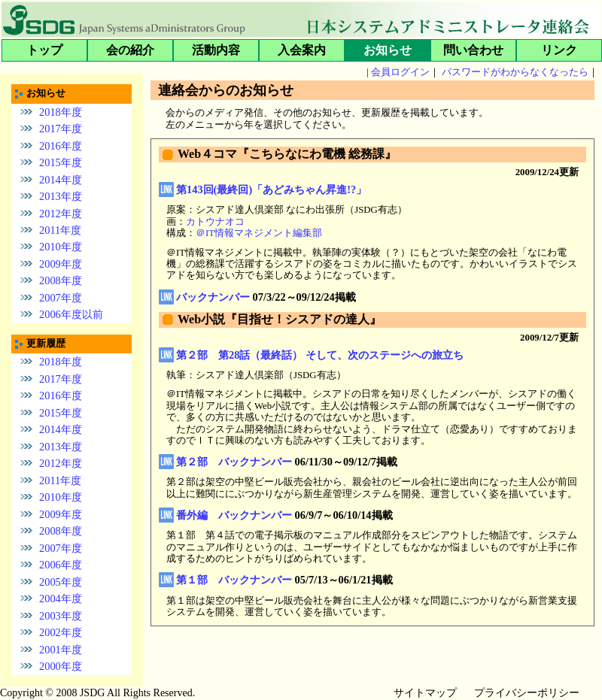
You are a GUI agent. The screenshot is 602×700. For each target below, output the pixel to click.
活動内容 (216, 50)
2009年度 (61, 264)
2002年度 (61, 632)
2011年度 (60, 230)
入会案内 (302, 50)
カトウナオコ (215, 222)
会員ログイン (400, 72)
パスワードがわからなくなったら (515, 72)
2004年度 (61, 598)
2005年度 (61, 582)
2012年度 (61, 213)
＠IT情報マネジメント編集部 (259, 233)
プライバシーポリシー (527, 693)
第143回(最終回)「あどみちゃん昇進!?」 (271, 189)
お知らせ (388, 50)
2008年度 (61, 280)
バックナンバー (213, 297)
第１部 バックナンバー (234, 580)
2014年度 (61, 179)
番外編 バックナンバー (234, 515)
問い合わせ (473, 50)
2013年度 (61, 196)
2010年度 (61, 247)
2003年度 (61, 616)
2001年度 (61, 650)
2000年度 (61, 666)
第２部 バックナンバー (234, 462)
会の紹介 (130, 50)
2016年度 (61, 145)
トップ (44, 50)
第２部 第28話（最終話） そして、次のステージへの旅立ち (320, 355)
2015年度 (61, 162)
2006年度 (61, 565)
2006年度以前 (71, 314)
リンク (559, 50)
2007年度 (61, 298)
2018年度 (61, 111)
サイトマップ (425, 693)
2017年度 (61, 129)
